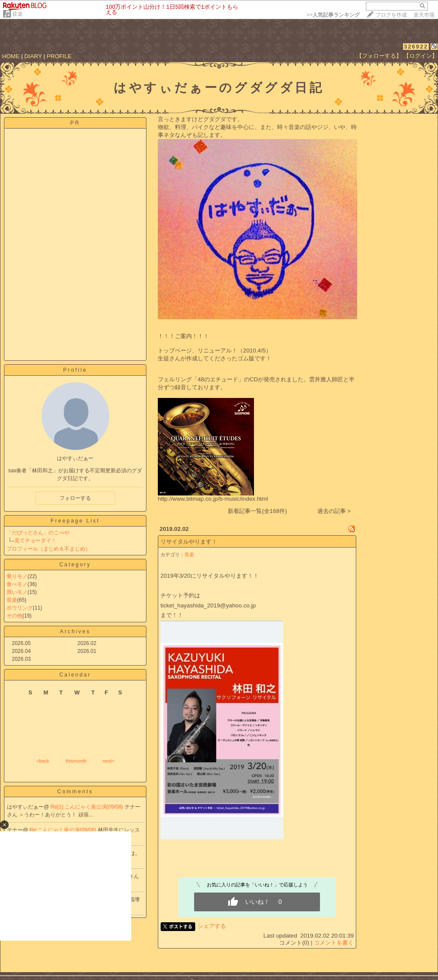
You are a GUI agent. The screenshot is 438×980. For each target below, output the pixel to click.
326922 (416, 47)
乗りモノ (17, 576)
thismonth (76, 761)
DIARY (33, 56)
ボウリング (20, 608)
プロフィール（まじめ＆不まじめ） (49, 549)
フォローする (75, 498)
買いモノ (17, 592)
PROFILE (59, 56)
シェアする (212, 926)
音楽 (17, 14)
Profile (75, 370)
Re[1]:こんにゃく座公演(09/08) (88, 807)
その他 (14, 616)
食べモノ (17, 584)
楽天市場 (424, 15)
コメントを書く (334, 943)
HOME (11, 56)
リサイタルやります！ (189, 542)
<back (43, 761)
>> (333, 15)
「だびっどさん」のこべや (38, 533)
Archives (75, 631)
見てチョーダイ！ (35, 541)
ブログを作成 (391, 15)
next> (109, 761)
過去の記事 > (334, 511)
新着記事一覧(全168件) (257, 511)
